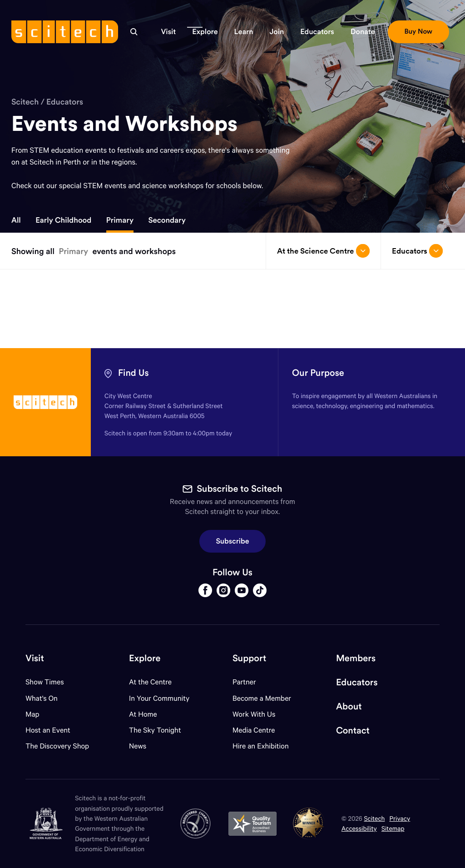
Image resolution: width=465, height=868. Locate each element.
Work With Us (254, 714)
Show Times (45, 682)
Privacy (400, 818)
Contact (353, 731)
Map (38, 714)
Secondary (167, 220)
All (16, 220)
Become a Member (262, 698)
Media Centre (254, 730)
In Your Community (159, 698)
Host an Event (48, 730)
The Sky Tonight (155, 730)
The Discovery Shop (57, 746)
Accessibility (359, 828)
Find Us (134, 373)
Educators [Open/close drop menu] (417, 251)
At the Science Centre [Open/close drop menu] (323, 251)
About (349, 706)
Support (249, 658)
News (138, 746)
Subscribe (233, 541)
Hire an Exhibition (261, 746)
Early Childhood (63, 220)
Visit (35, 658)
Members (356, 658)
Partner (244, 682)
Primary (120, 220)
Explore (145, 658)
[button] (168, 32)
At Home (143, 714)
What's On (42, 698)
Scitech (25, 102)
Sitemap (393, 828)
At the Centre (150, 682)
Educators (65, 102)
